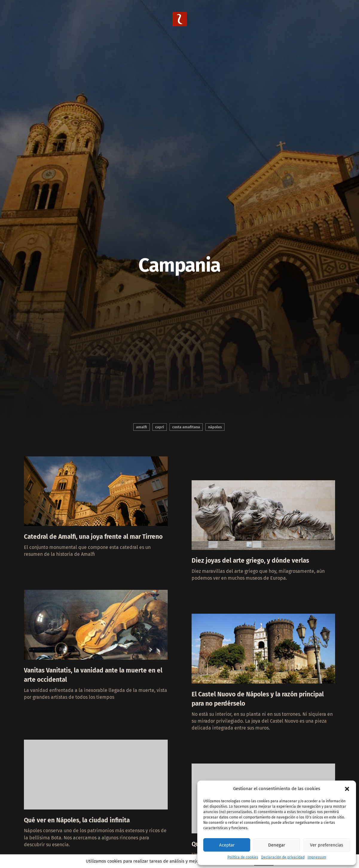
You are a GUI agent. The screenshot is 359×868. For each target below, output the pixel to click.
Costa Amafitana (186, 427)
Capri (160, 427)
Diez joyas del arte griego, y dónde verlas (258, 565)
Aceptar (227, 845)
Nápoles (215, 427)
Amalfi (142, 427)
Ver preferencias (327, 845)
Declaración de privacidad (283, 857)
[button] (347, 789)
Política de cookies (243, 857)
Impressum (317, 857)
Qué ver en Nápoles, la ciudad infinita (84, 835)
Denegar (277, 845)
